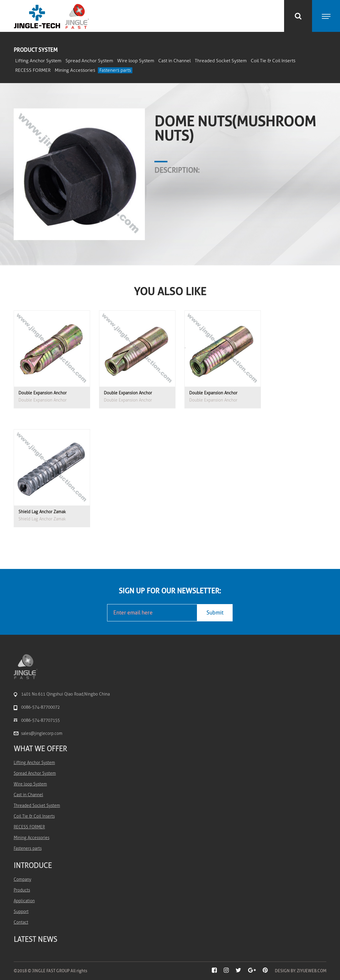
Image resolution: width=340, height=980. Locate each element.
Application (24, 901)
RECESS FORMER (33, 70)
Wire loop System (136, 61)
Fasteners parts (115, 70)
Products (22, 890)
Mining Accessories (75, 70)
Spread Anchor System (89, 61)
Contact (21, 922)
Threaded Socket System (221, 61)
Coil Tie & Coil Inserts (273, 61)
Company (22, 879)
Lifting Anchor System (38, 61)
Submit (215, 613)
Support (21, 912)
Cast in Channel (174, 61)
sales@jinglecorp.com (42, 734)
